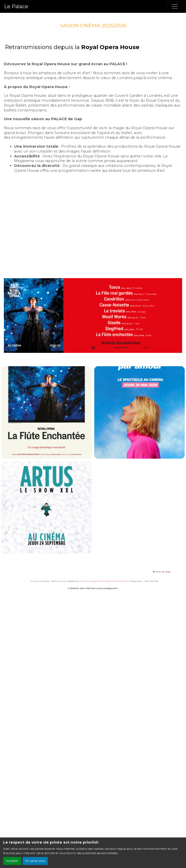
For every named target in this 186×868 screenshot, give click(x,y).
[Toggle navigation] (175, 6)
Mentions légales (90, 581)
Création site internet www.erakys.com (93, 588)
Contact (125, 581)
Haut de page (162, 572)
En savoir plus (35, 861)
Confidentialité (110, 581)
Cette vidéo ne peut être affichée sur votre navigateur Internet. (93, 221)
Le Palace (16, 6)
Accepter (12, 861)
